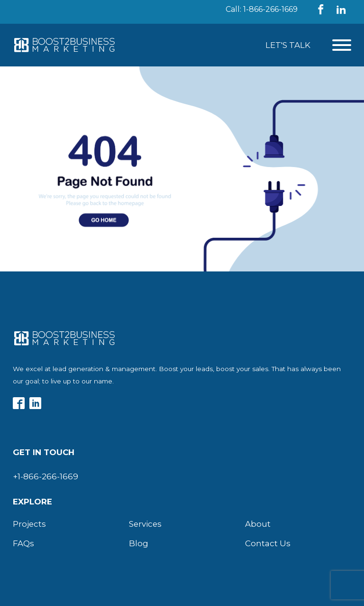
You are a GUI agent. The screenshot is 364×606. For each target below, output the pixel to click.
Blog (139, 543)
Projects (29, 524)
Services (145, 524)
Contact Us (268, 543)
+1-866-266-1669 (45, 476)
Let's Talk (288, 45)
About (258, 524)
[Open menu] (342, 45)
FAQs (23, 543)
